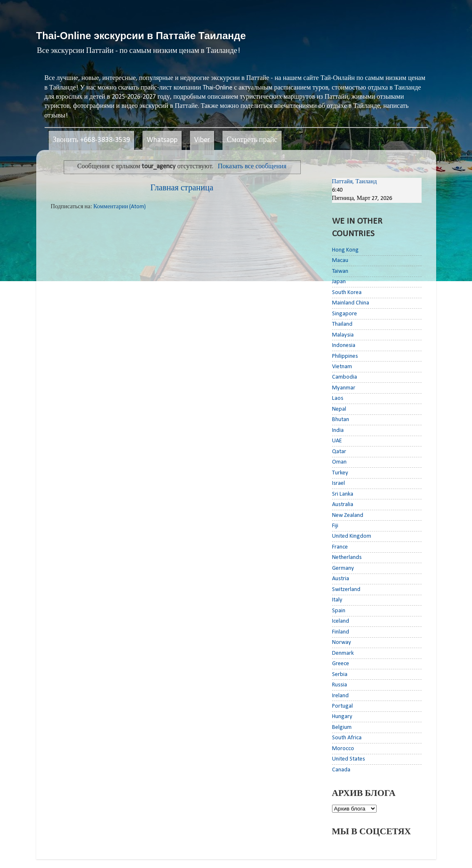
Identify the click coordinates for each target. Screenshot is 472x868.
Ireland (340, 696)
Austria (341, 579)
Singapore (345, 314)
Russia (340, 685)
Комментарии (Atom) (120, 207)
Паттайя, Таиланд (355, 182)
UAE (337, 441)
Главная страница (182, 188)
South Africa (347, 738)
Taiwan (340, 271)
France (340, 547)
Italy (337, 600)
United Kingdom (352, 536)
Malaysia (343, 335)
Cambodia (345, 377)
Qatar (339, 452)
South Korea (347, 293)
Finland (341, 632)
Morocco (343, 749)
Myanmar (344, 388)
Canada (341, 770)
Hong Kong (345, 250)
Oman (339, 462)
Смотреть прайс (252, 140)
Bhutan (341, 420)
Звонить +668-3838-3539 (92, 140)
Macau (340, 261)
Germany (343, 568)
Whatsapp (162, 140)
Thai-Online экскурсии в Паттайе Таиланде (141, 36)
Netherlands (347, 557)
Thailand (342, 324)
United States (348, 759)
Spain (339, 611)
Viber (202, 140)
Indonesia (344, 345)
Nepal (339, 409)
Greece (341, 664)
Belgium (342, 727)
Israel (338, 483)
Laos (338, 398)
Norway (342, 642)
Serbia (340, 675)
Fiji (335, 526)
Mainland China (351, 303)
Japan (339, 282)
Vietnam (342, 367)
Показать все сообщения (252, 167)
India (338, 430)
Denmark (343, 653)
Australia (343, 505)
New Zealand (348, 515)
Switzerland (346, 590)
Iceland (341, 621)
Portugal (342, 706)
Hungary (342, 717)
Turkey (340, 473)
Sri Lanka (343, 494)
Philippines (345, 356)
